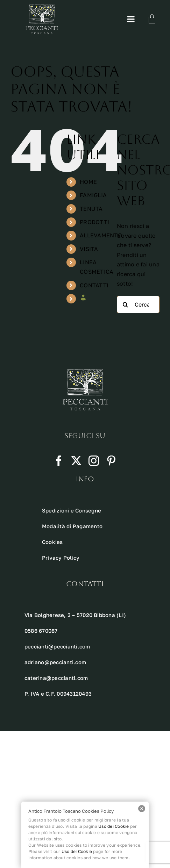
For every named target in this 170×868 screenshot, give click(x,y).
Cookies (52, 542)
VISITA (89, 249)
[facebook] (59, 461)
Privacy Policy (61, 558)
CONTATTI (94, 285)
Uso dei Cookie (114, 826)
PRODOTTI (94, 222)
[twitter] (76, 461)
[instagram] (94, 461)
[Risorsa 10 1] (42, 7)
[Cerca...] (138, 304)
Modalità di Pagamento (72, 526)
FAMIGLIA (93, 195)
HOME (88, 182)
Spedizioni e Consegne (72, 510)
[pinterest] (111, 461)
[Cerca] (126, 304)
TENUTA (91, 209)
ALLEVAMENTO (101, 235)
